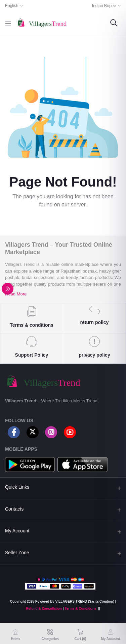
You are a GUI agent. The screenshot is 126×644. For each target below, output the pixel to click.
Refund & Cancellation (44, 609)
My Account (17, 531)
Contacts (14, 509)
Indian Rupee (104, 6)
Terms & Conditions (80, 609)
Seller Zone (17, 553)
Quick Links (17, 487)
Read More (16, 294)
